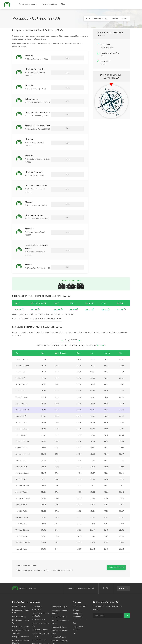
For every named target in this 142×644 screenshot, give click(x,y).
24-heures (101, 324)
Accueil (89, 18)
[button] (124, 567)
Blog (63, 4)
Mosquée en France (101, 18)
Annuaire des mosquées (28, 4)
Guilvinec (124, 18)
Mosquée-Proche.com (24, 567)
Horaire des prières (49, 4)
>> (80, 319)
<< (62, 319)
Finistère (115, 18)
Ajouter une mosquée (116, 546)
